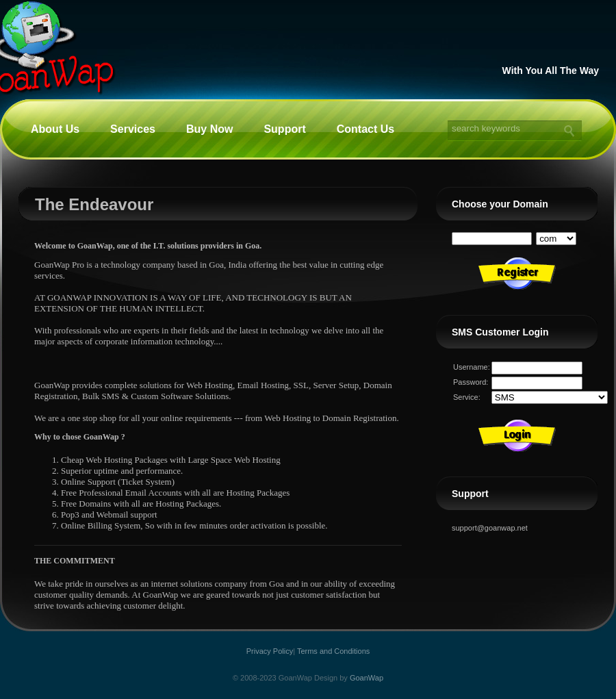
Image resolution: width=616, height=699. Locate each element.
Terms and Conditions (333, 651)
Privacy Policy (270, 651)
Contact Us (365, 129)
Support (284, 129)
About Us (55, 129)
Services (133, 129)
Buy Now (209, 129)
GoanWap (367, 678)
